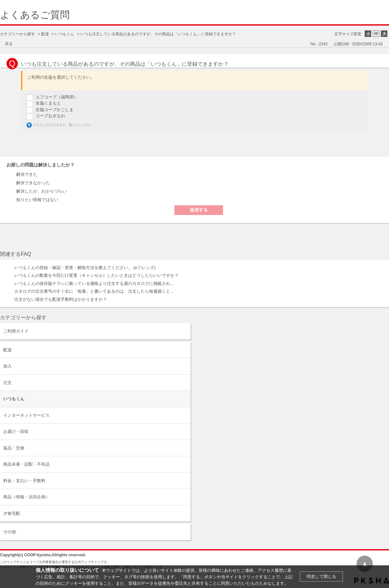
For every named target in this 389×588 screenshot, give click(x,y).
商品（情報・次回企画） (26, 497)
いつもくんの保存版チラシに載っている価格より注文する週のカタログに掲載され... (94, 283)
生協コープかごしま (55, 110)
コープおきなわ (50, 116)
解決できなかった (33, 183)
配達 (45, 34)
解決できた (27, 174)
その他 (10, 532)
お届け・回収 (16, 431)
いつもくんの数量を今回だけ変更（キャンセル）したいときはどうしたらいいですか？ (96, 275)
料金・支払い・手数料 (24, 481)
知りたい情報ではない (37, 200)
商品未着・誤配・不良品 (26, 464)
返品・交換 (14, 448)
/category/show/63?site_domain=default (185, 331)
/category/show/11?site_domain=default (185, 532)
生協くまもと (48, 103)
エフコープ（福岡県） (57, 97)
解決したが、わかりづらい (41, 191)
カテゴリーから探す (18, 34)
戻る (9, 44)
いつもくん (65, 34)
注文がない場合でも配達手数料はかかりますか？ (61, 299)
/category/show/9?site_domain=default (185, 350)
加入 (7, 366)
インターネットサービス (26, 415)
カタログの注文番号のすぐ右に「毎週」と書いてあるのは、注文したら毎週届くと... (94, 291)
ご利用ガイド (16, 331)
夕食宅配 (12, 513)
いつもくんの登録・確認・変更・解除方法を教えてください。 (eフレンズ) (85, 268)
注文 (7, 383)
